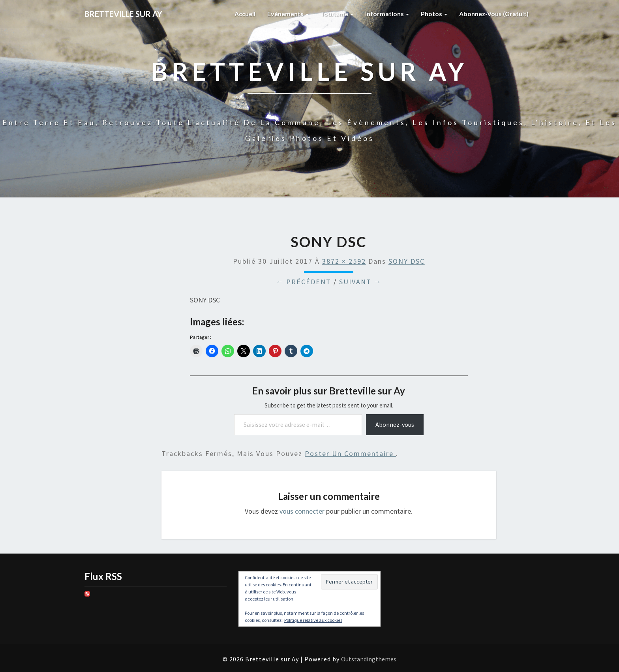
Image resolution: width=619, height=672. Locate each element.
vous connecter (302, 511)
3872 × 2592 (344, 261)
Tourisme (337, 14)
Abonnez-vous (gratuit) (494, 14)
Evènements (288, 14)
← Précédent (304, 282)
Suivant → (360, 282)
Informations (387, 14)
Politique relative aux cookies (313, 620)
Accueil (245, 14)
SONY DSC (407, 261)
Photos (434, 14)
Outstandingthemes (369, 659)
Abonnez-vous (395, 424)
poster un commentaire (350, 453)
